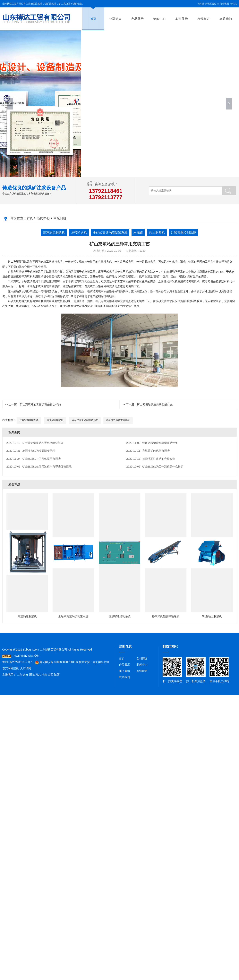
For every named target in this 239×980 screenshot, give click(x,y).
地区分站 (212, 4)
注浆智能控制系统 (184, 233)
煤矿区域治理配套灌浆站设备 (152, 443)
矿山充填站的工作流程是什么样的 (33, 404)
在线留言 (204, 19)
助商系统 (33, 656)
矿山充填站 (15, 262)
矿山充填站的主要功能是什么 (148, 404)
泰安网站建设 (11, 668)
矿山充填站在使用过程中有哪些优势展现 (39, 467)
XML (234, 4)
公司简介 (115, 19)
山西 (51, 675)
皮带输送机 (79, 233)
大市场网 (26, 668)
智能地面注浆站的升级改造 (151, 459)
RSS (202, 4)
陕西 (57, 675)
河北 (38, 675)
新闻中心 (159, 19)
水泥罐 (138, 233)
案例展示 (182, 19)
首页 (93, 19)
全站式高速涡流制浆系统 (110, 233)
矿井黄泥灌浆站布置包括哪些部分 (35, 443)
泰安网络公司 (101, 662)
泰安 (26, 675)
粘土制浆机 (157, 233)
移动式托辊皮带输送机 (118, 420)
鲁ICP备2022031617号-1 (18, 662)
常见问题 (60, 218)
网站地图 (224, 4)
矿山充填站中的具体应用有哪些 (34, 459)
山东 (19, 675)
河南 (44, 675)
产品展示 (137, 19)
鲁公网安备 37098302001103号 (57, 662)
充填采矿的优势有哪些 (148, 451)
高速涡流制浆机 (54, 233)
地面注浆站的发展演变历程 (31, 451)
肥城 (32, 675)
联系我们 (226, 19)
